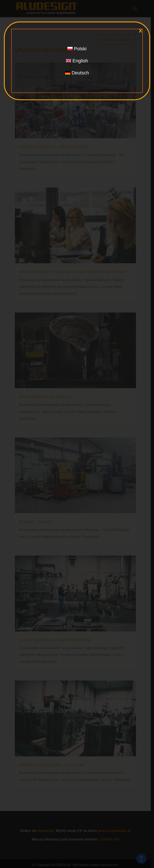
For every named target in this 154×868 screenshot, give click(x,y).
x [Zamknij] (140, 31)
